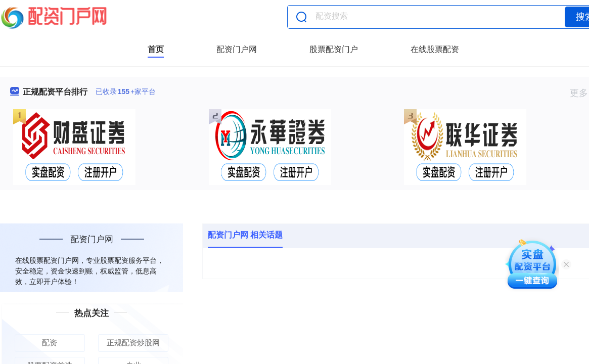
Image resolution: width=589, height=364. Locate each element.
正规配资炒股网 (133, 343)
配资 (50, 343)
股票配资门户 (334, 49)
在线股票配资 (435, 49)
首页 (156, 49)
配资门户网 (237, 49)
